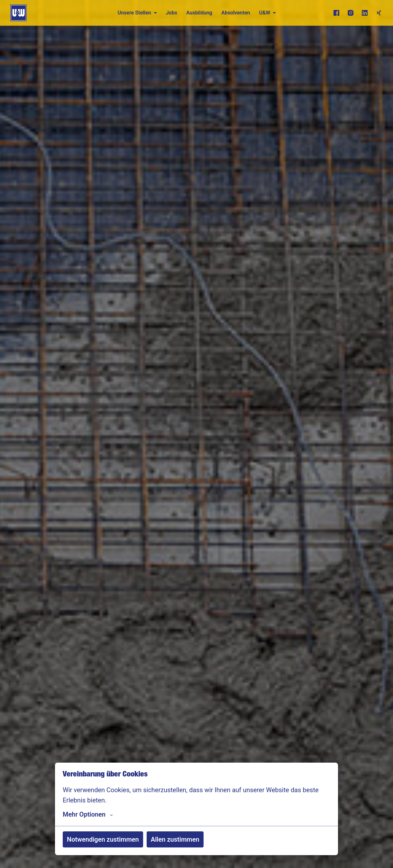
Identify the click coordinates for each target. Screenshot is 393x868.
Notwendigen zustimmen (103, 839)
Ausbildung (199, 13)
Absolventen (236, 13)
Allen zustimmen (175, 839)
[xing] (379, 13)
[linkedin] (365, 13)
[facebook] (336, 13)
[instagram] (351, 13)
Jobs (172, 13)
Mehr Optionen (88, 814)
